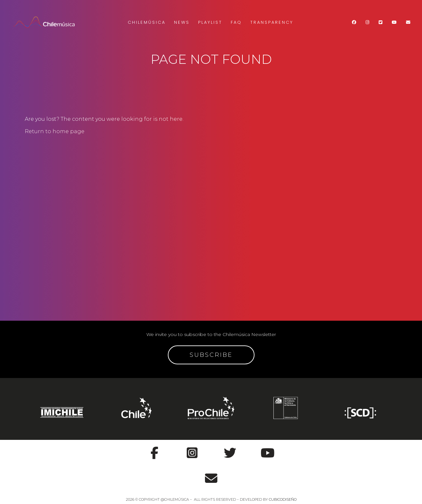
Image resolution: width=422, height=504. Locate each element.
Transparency (272, 22)
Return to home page (55, 131)
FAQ (236, 22)
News (182, 22)
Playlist (210, 22)
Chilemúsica (147, 22)
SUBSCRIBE (211, 355)
